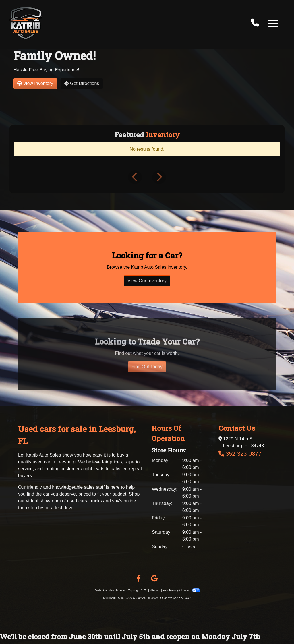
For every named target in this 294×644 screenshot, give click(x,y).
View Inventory (35, 83)
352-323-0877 (244, 454)
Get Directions (82, 83)
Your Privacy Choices (181, 590)
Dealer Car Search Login (110, 590)
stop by (36, 508)
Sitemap (155, 590)
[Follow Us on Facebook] (139, 579)
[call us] (255, 23)
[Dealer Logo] (26, 23)
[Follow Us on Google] (154, 579)
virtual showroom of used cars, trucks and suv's (74, 501)
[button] (273, 23)
